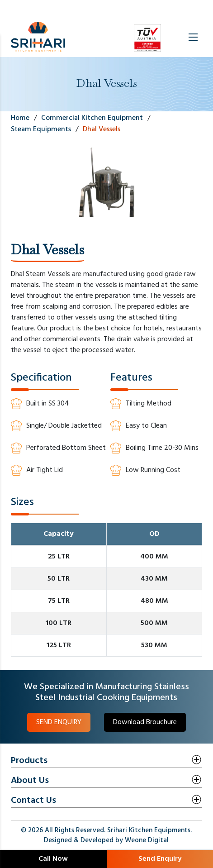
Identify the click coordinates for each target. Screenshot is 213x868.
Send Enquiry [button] (160, 859)
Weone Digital (147, 840)
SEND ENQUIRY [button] (59, 722)
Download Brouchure (145, 722)
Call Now (53, 859)
